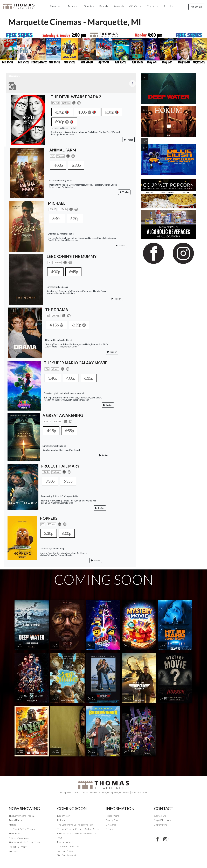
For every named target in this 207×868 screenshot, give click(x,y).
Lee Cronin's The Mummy (22, 829)
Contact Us (160, 816)
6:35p (82, 325)
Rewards (119, 6)
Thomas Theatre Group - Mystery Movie (78, 829)
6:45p (76, 272)
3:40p (57, 218)
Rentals (104, 6)
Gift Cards (135, 6)
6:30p (116, 112)
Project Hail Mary (18, 847)
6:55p (71, 431)
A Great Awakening (19, 838)
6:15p (92, 378)
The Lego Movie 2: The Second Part (75, 825)
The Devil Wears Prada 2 (22, 816)
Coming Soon (112, 820)
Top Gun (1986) (65, 851)
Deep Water (63, 816)
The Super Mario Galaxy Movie (25, 843)
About (167, 6)
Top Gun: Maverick (67, 855)
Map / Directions (163, 820)
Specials (89, 6)
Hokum (61, 820)
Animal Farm (15, 820)
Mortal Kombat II (66, 842)
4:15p (57, 325)
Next (133, 83)
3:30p (51, 481)
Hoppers (13, 851)
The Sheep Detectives (68, 847)
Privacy (109, 829)
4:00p (63, 112)
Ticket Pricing (112, 816)
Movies (72, 6)
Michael (13, 825)
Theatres (55, 6)
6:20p (77, 218)
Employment (160, 825)
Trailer (128, 140)
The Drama (15, 834)
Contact (151, 6)
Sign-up (196, 7)
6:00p (69, 534)
